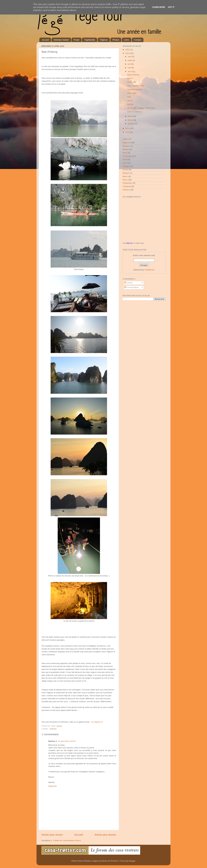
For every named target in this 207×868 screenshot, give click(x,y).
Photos (116, 40)
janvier (131, 124)
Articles (128, 283)
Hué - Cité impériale (136, 86)
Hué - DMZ (132, 93)
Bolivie (125, 149)
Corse (125, 163)
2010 (128, 132)
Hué (129, 97)
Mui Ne (130, 104)
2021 (128, 50)
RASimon (115, 861)
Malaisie (126, 173)
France (125, 170)
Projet (76, 40)
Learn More (159, 7)
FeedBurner (150, 270)
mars (130, 116)
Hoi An (130, 101)
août (130, 57)
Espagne (126, 166)
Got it (171, 7)
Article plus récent (52, 835)
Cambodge (127, 156)
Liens (126, 40)
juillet (130, 60)
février (131, 120)
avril (130, 71)
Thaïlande (127, 186)
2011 (128, 128)
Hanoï (130, 78)
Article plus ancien (105, 835)
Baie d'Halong (133, 75)
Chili (124, 159)
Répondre (53, 786)
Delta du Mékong (135, 112)
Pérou (125, 180)
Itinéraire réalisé (61, 40)
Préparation (127, 183)
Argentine (127, 143)
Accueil (45, 40)
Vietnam (53, 729)
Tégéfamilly (89, 40)
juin (130, 64)
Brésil (125, 153)
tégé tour (129, 243)
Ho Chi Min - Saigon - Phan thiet (141, 108)
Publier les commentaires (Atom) (67, 840)
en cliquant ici (97, 722)
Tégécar (104, 40)
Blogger (132, 861)
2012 (128, 53)
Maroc (125, 176)
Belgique (126, 146)
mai (130, 68)
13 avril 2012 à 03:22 (67, 741)
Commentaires (132, 287)
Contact (138, 40)
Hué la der (132, 82)
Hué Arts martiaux (135, 89)
